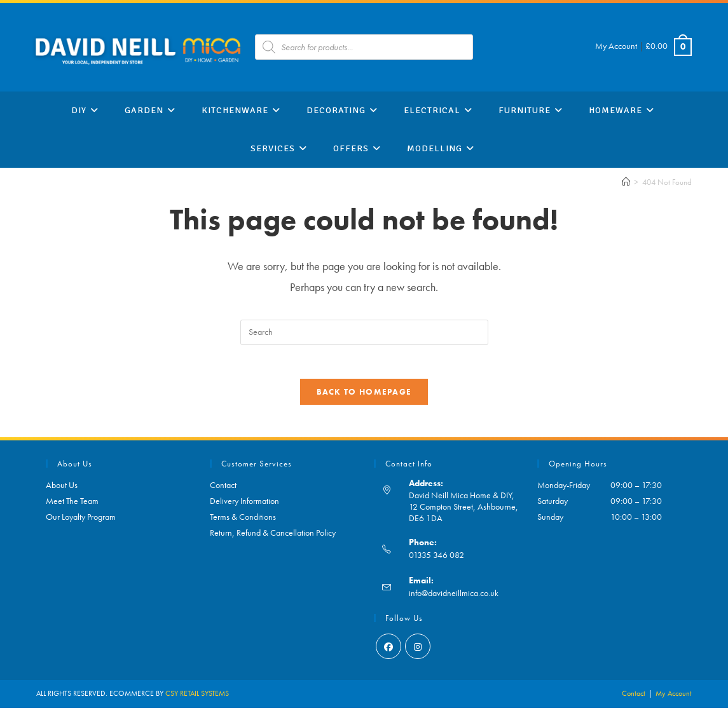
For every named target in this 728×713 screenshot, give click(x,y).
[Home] (626, 182)
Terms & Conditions (243, 522)
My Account (616, 46)
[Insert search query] (364, 332)
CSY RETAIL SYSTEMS (197, 698)
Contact (223, 490)
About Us (62, 490)
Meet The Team (72, 506)
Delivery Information (244, 506)
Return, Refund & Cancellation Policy (273, 538)
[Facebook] (388, 651)
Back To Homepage (364, 397)
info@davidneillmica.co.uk (454, 598)
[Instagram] (418, 651)
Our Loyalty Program (81, 522)
